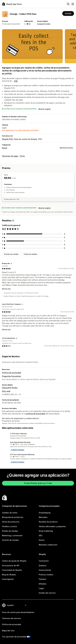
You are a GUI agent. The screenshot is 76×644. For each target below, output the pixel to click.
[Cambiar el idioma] (17, 605)
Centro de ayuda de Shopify (14, 561)
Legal (41, 588)
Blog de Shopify (9, 575)
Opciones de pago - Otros (13, 156)
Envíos (42, 540)
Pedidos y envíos (10, 526)
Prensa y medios (46, 575)
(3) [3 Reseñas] (29, 24)
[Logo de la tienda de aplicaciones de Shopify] (12, 4)
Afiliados (43, 584)
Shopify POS (7, 139)
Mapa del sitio (8, 631)
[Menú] (73, 4)
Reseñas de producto (48, 522)
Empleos (43, 566)
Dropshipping (45, 513)
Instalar (68, 13)
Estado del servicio (47, 593)
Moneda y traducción (48, 545)
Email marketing (46, 531)
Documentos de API (11, 566)
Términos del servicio (11, 618)
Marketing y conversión (12, 535)
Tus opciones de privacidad (14, 637)
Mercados (43, 517)
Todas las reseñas (30, 254)
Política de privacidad (11, 373)
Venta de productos (11, 522)
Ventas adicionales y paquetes (52, 526)
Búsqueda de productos (13, 517)
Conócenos (44, 561)
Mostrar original (44, 109)
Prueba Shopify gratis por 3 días (38, 483)
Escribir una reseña (11, 254)
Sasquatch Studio (44, 24)
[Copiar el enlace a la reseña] (11, 264)
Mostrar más (6, 289)
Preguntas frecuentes (12, 376)
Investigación (8, 579)
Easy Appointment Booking (20, 442)
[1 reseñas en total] (65, 241)
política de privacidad (36, 414)
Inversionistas (45, 570)
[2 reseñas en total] (65, 234)
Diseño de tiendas (10, 531)
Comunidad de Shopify (12, 570)
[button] (38, 436)
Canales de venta (10, 513)
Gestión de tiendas (10, 540)
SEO (41, 535)
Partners (42, 579)
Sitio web (6, 391)
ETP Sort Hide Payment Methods (22, 455)
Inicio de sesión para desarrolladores (18, 612)
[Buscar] (68, 4)
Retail (5, 148)
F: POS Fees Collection (18, 434)
